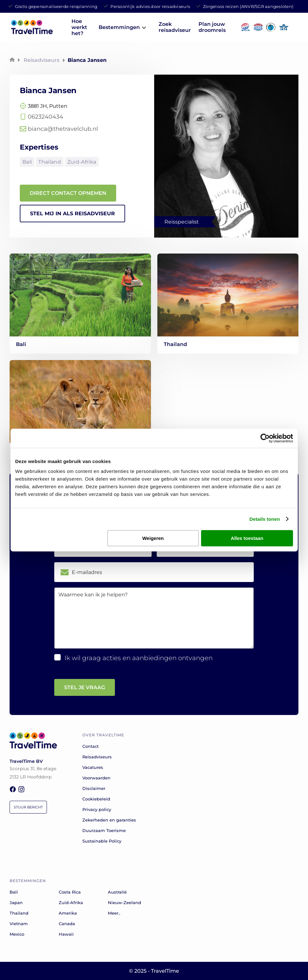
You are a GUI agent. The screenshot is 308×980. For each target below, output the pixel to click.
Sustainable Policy (102, 841)
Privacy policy (97, 809)
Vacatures (93, 767)
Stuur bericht (28, 807)
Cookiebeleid (96, 799)
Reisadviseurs (41, 60)
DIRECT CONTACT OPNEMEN (68, 193)
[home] (32, 32)
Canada (67, 924)
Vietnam (19, 924)
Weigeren (153, 538)
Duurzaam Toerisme (104, 830)
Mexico (17, 934)
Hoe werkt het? (79, 27)
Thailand (50, 162)
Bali (27, 162)
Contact (90, 746)
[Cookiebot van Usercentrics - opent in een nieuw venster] (265, 438)
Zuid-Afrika (82, 162)
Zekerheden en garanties (109, 820)
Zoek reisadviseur (175, 27)
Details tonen (265, 519)
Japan (16, 903)
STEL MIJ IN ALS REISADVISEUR (72, 214)
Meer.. (114, 913)
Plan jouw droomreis (212, 27)
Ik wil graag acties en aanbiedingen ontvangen (139, 658)
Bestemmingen (119, 27)
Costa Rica (70, 892)
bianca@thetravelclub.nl (63, 129)
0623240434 (45, 117)
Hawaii (66, 934)
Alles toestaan (247, 538)
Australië (117, 892)
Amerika (68, 913)
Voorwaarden (96, 778)
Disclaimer (94, 788)
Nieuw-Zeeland (124, 903)
